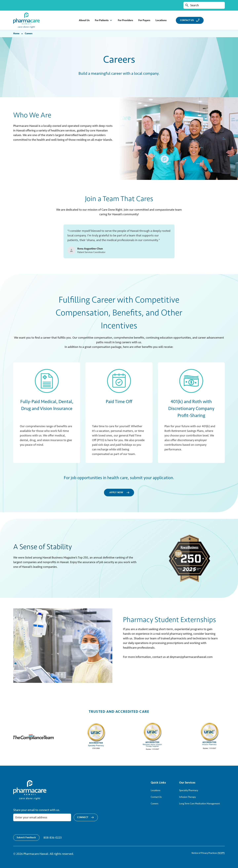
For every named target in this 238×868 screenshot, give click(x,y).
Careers (155, 804)
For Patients (102, 20)
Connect (86, 817)
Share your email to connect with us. (37, 810)
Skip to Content (3, 3)
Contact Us (156, 797)
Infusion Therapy (187, 797)
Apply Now (120, 493)
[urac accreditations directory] (96, 737)
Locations (161, 20)
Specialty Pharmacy (189, 790)
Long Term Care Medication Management (199, 804)
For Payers (144, 20)
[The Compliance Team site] (34, 737)
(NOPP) (221, 853)
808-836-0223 (53, 838)
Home (16, 33)
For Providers (125, 20)
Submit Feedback (26, 837)
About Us (84, 20)
